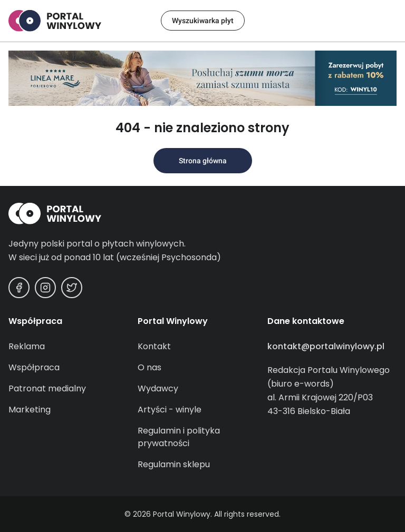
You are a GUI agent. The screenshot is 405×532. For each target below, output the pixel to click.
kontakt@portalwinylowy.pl (326, 346)
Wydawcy (158, 388)
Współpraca (34, 367)
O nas (150, 367)
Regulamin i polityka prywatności (179, 437)
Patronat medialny (47, 388)
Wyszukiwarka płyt (203, 21)
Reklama (27, 346)
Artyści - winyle (170, 410)
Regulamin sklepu (174, 464)
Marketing (30, 410)
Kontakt (154, 346)
